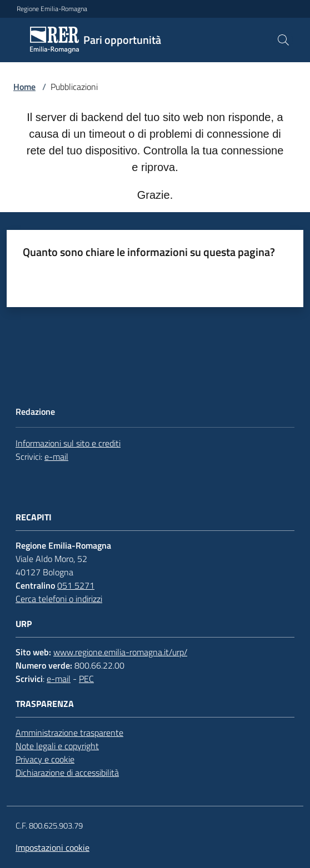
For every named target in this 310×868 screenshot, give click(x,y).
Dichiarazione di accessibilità (67, 772)
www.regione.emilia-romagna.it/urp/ (120, 652)
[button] (283, 40)
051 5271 (76, 585)
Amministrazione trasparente (69, 732)
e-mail (56, 456)
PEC (86, 679)
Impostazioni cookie (52, 847)
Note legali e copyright (57, 746)
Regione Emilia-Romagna (52, 9)
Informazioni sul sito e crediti (68, 443)
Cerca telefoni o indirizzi (59, 599)
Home (24, 87)
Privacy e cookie (45, 759)
